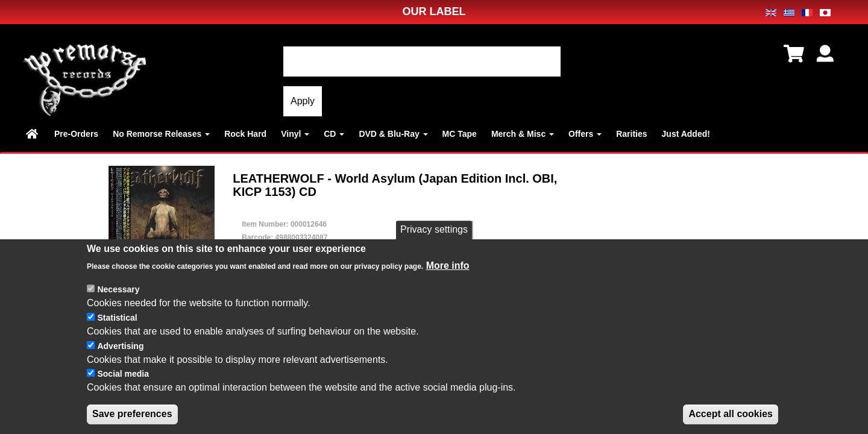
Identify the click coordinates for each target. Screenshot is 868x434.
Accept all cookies (731, 414)
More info (448, 266)
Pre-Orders (76, 134)
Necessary (118, 290)
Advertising (120, 346)
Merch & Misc (523, 134)
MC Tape (460, 134)
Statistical (117, 318)
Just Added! (686, 134)
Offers (585, 134)
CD (334, 134)
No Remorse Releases (161, 134)
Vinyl (295, 134)
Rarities (631, 134)
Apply (303, 101)
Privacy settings (434, 230)
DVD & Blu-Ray (393, 134)
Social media (123, 374)
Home (33, 134)
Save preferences (132, 414)
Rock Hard (245, 134)
